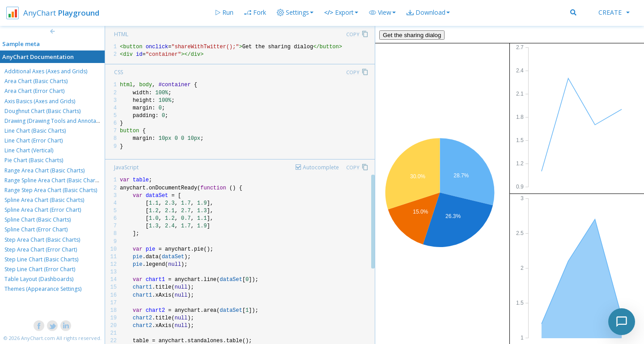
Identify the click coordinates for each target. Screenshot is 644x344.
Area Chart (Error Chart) (34, 91)
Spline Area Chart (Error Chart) (43, 210)
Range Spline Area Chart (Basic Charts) (53, 180)
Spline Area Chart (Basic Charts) (44, 200)
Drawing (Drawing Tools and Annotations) (57, 121)
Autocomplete (321, 167)
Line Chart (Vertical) (29, 150)
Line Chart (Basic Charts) (35, 131)
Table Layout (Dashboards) (39, 279)
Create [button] (614, 12)
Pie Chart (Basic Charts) (34, 160)
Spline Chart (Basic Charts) (38, 220)
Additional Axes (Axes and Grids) (46, 71)
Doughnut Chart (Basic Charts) (42, 111)
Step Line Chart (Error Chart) (40, 269)
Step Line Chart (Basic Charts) (41, 259)
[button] (382, 13)
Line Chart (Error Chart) (34, 141)
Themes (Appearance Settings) (43, 289)
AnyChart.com (38, 338)
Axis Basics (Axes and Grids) (40, 101)
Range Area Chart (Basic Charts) (44, 170)
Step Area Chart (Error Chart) (41, 250)
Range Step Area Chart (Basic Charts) (51, 190)
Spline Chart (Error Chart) (36, 229)
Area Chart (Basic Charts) (36, 81)
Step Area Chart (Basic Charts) (42, 240)
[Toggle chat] (622, 322)
